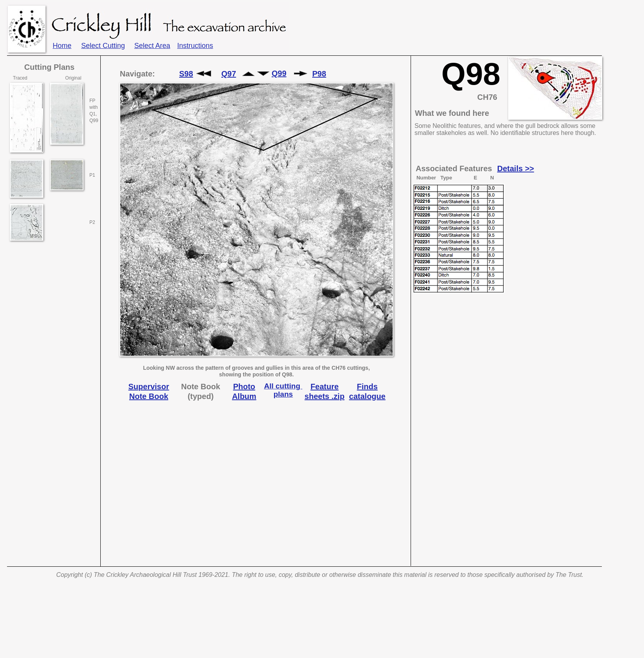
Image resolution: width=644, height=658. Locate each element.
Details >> (516, 168)
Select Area (152, 46)
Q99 (279, 73)
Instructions (195, 46)
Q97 (229, 74)
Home (62, 46)
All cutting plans (283, 390)
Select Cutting (103, 46)
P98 (319, 74)
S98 (186, 74)
